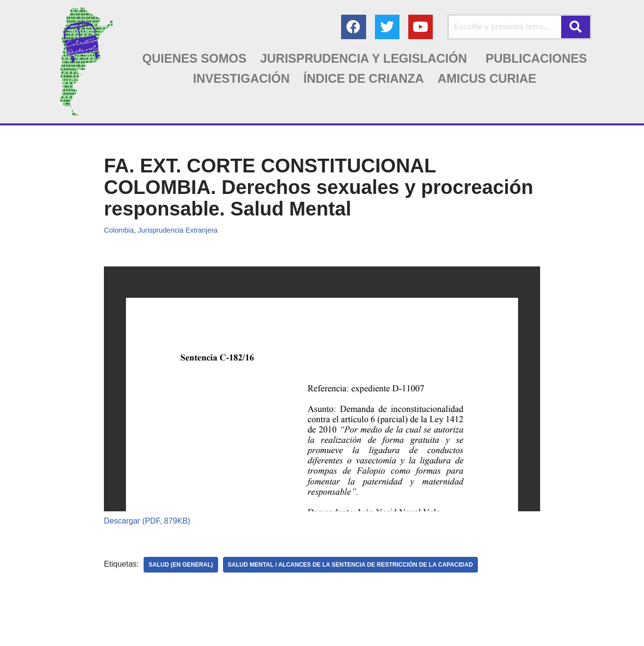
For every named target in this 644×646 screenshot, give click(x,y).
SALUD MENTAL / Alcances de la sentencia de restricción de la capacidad (350, 565)
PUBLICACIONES (536, 58)
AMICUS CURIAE (487, 78)
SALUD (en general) (181, 565)
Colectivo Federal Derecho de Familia (67, 634)
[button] (366, 59)
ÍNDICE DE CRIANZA (364, 78)
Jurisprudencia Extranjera (178, 230)
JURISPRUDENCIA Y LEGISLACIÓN (364, 58)
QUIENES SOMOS (194, 58)
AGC (196, 634)
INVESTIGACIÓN (241, 78)
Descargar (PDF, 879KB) (147, 521)
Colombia (119, 230)
